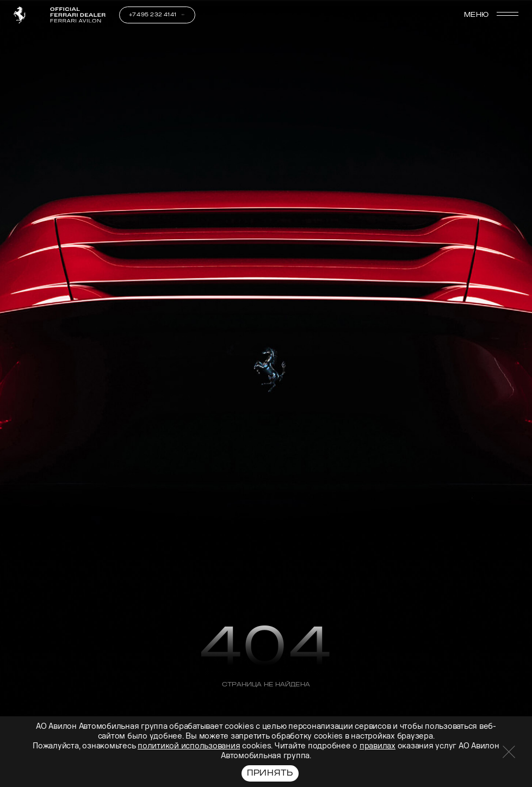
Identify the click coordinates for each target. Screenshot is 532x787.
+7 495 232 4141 (153, 15)
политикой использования (189, 746)
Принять (270, 773)
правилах (378, 746)
